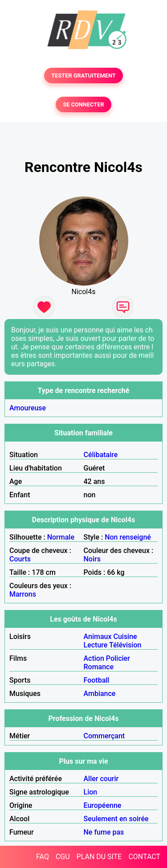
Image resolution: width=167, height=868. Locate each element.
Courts (20, 559)
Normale (61, 537)
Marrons (23, 594)
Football (97, 680)
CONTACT (144, 857)
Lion (91, 792)
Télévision (125, 645)
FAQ (43, 857)
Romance (99, 667)
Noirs (92, 559)
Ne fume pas (104, 832)
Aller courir (101, 779)
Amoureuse (28, 408)
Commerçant (104, 736)
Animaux (98, 637)
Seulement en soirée (116, 819)
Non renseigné (128, 537)
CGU (63, 857)
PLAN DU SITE (99, 857)
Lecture (96, 645)
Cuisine (125, 637)
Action (94, 658)
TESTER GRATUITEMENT (83, 76)
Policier (118, 658)
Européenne (103, 805)
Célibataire (101, 455)
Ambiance (100, 694)
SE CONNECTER (83, 104)
